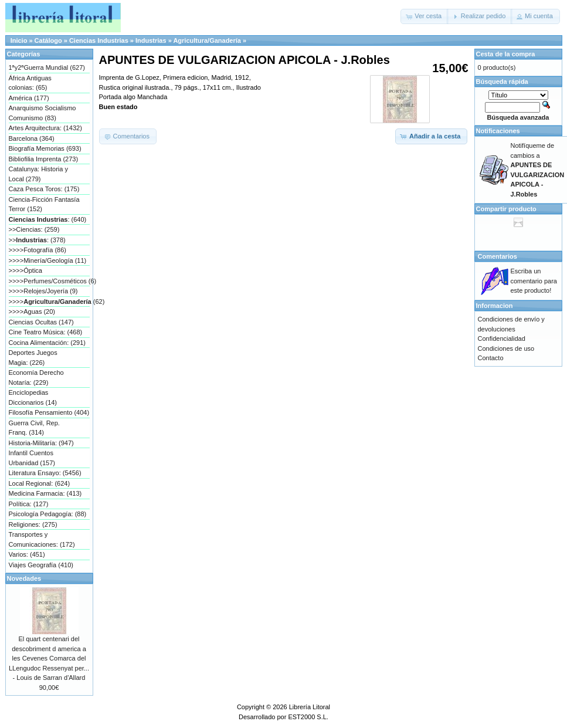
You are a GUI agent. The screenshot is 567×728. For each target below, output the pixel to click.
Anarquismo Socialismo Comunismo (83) (43, 113)
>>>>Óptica (26, 270)
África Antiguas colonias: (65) (30, 83)
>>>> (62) (49, 302)
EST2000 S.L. (308, 717)
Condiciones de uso (506, 348)
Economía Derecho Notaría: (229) (36, 377)
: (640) (48, 219)
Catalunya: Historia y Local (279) (39, 174)
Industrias (151, 40)
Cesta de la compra (506, 54)
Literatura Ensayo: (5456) (45, 473)
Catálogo (48, 40)
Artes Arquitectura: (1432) (45, 128)
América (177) (29, 98)
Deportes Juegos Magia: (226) (33, 358)
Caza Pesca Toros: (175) (44, 189)
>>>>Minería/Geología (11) (48, 260)
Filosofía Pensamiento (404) (49, 412)
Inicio (19, 40)
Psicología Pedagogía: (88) (48, 514)
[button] (425, 16)
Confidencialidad (502, 338)
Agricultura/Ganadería (207, 40)
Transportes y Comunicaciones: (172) (42, 539)
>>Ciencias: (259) (34, 229)
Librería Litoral (310, 707)
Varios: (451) (27, 554)
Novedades (24, 578)
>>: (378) (37, 240)
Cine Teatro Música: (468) (46, 332)
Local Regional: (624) (40, 483)
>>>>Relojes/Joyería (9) (43, 291)
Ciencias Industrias (99, 40)
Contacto (491, 358)
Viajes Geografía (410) (41, 565)
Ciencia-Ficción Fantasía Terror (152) (44, 204)
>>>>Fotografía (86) (38, 250)
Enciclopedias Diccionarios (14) (33, 397)
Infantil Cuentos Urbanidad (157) (32, 458)
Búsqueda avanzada (518, 117)
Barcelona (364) (32, 138)
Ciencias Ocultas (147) (41, 322)
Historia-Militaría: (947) (41, 443)
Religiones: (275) (33, 524)
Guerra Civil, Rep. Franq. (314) (34, 428)
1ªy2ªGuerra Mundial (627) (47, 67)
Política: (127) (29, 504)
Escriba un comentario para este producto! (534, 281)
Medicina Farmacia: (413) (45, 493)
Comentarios (498, 256)
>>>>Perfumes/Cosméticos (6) (49, 281)
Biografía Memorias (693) (45, 148)
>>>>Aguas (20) (32, 311)
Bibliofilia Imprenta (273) (44, 159)
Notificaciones (498, 131)
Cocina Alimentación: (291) (47, 343)
